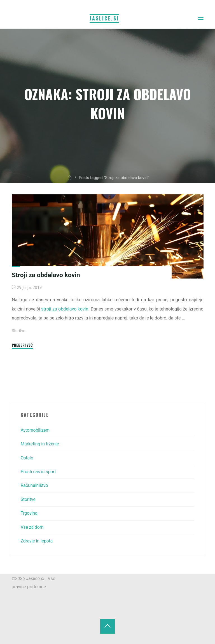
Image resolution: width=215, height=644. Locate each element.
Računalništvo (35, 485)
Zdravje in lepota (37, 541)
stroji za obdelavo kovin (65, 309)
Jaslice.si (104, 18)
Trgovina (29, 513)
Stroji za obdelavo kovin (47, 275)
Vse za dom (32, 527)
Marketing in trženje (40, 444)
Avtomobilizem (36, 430)
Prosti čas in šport (39, 472)
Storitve (19, 331)
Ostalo (27, 458)
